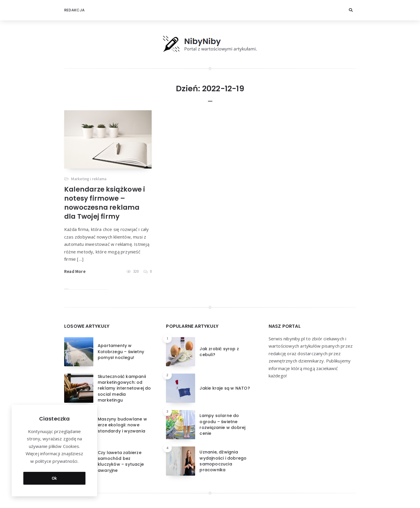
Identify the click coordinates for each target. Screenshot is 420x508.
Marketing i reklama (89, 179)
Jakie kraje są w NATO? (225, 388)
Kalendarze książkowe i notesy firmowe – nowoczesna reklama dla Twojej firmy (105, 203)
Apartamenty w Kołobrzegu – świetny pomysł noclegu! (121, 352)
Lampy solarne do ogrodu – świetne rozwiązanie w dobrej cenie (222, 424)
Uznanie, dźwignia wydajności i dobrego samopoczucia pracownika (223, 461)
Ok (54, 478)
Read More (75, 271)
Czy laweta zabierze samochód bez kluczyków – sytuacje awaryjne (121, 461)
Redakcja (75, 10)
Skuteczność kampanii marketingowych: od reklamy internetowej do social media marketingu (124, 388)
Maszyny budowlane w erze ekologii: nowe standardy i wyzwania (122, 425)
